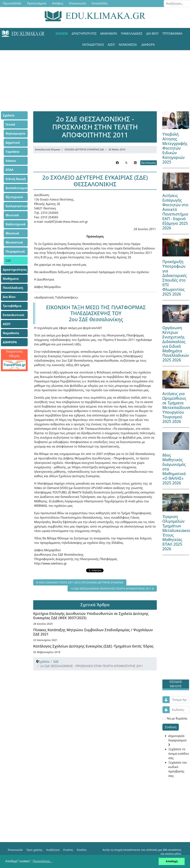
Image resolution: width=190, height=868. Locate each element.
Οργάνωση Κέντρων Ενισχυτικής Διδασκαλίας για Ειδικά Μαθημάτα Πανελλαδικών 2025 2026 (176, 344)
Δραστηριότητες (84, 34)
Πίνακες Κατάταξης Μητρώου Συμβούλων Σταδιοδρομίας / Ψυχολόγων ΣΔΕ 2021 (93, 632)
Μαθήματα (109, 34)
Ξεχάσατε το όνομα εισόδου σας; (179, 754)
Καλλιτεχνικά (16, 224)
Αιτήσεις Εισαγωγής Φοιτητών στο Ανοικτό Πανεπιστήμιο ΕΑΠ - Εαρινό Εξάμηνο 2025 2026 (175, 212)
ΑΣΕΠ (111, 45)
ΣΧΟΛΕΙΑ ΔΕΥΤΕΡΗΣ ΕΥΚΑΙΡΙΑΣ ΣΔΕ (84, 149)
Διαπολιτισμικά (17, 188)
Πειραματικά (15, 251)
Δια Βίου (152, 34)
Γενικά (10, 124)
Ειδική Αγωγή (16, 179)
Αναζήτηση (53, 850)
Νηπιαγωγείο (15, 133)
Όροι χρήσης (34, 850)
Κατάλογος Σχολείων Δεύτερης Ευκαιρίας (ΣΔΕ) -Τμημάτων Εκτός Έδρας (93, 646)
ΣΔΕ (8, 261)
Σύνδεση (171, 727)
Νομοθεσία (128, 45)
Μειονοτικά (14, 242)
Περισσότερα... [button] (42, 861)
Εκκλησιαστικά (17, 206)
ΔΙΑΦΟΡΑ (148, 45)
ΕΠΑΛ (10, 170)
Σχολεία (62, 34)
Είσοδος (82, 850)
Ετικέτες (68, 850)
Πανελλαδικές (132, 34)
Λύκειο (11, 161)
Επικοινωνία (15, 850)
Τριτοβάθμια (172, 34)
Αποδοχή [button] (172, 861)
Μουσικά (12, 233)
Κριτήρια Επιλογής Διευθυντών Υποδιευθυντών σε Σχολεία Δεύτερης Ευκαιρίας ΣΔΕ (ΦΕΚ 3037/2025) (91, 616)
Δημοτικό (13, 143)
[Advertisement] (95, 76)
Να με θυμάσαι (177, 718)
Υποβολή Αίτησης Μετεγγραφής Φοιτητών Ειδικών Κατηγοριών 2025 (175, 148)
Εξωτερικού (14, 197)
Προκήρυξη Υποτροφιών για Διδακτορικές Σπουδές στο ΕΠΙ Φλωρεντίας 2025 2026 (175, 278)
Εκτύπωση (149, 163)
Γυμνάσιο (12, 152)
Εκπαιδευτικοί (93, 45)
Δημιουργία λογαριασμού (177, 740)
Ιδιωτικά (12, 215)
